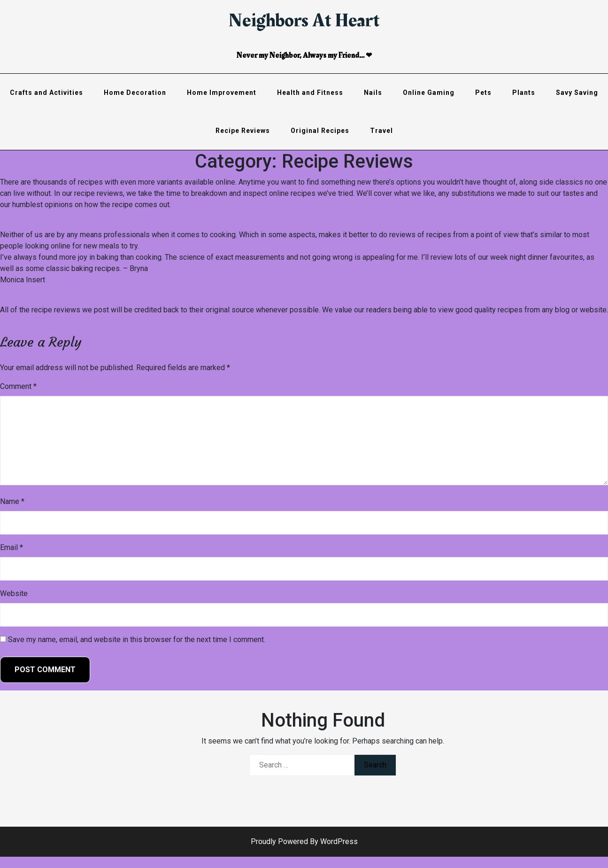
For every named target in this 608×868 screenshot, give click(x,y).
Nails (373, 93)
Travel (381, 131)
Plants (524, 93)
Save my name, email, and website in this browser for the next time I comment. (137, 639)
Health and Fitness (310, 93)
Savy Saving (577, 93)
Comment (18, 386)
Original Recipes (320, 131)
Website (14, 593)
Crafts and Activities (46, 93)
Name (12, 501)
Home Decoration (135, 93)
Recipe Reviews (243, 131)
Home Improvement (222, 93)
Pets (483, 93)
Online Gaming (429, 93)
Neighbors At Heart (304, 21)
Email (12, 547)
